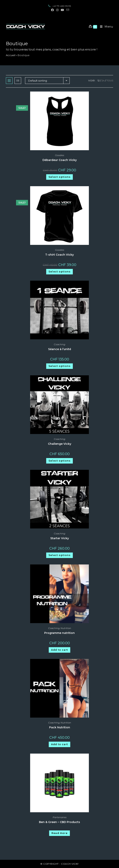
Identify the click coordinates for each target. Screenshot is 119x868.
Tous (110, 80)
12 (99, 80)
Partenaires (60, 817)
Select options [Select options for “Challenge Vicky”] (59, 461)
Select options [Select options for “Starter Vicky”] (59, 555)
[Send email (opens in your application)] (67, 10)
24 (103, 80)
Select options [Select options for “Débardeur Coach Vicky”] (59, 177)
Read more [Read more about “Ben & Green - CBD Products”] (59, 833)
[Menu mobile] (105, 27)
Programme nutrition (59, 633)
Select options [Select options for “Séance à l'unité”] (59, 366)
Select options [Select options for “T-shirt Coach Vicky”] (59, 272)
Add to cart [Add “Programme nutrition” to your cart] (59, 650)
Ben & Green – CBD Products (59, 822)
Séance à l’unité (60, 349)
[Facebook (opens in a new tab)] (52, 10)
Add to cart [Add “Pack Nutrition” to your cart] (59, 744)
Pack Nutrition (60, 727)
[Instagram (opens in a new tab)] (57, 10)
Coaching (59, 344)
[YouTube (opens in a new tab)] (62, 10)
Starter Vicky (60, 538)
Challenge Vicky (60, 444)
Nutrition (66, 628)
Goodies (60, 155)
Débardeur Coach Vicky (60, 160)
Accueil (11, 55)
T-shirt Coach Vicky (59, 255)
